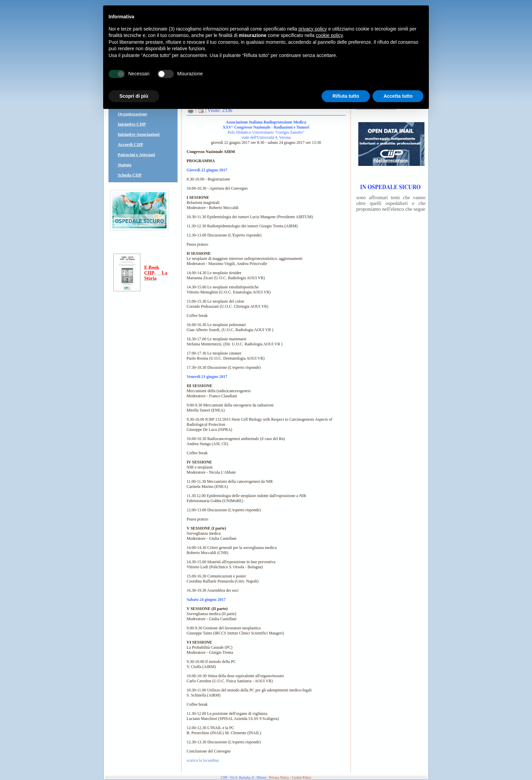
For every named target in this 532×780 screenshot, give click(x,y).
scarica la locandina (203, 760)
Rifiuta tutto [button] (346, 96)
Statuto (125, 165)
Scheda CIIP (130, 175)
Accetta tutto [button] (398, 96)
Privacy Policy (279, 777)
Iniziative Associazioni (139, 134)
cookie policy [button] (329, 35)
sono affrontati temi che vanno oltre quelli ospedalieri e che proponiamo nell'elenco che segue (391, 203)
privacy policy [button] (313, 29)
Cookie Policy (301, 777)
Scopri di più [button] (134, 96)
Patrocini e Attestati (136, 155)
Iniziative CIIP (132, 124)
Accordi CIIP (130, 144)
